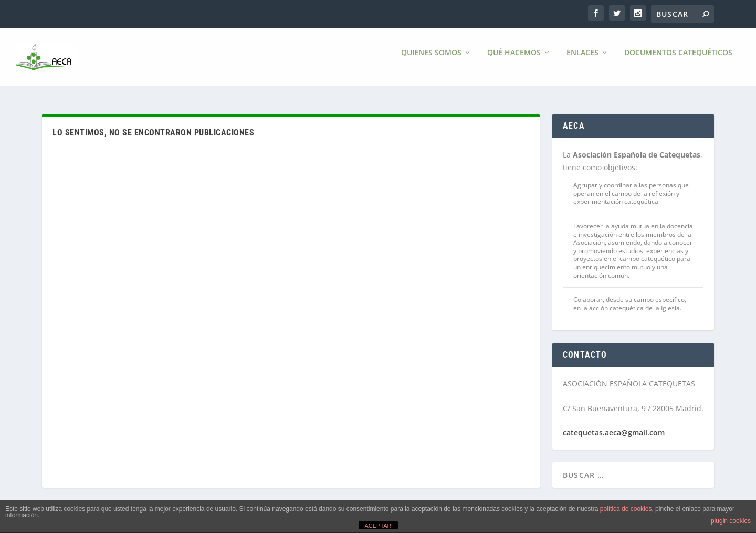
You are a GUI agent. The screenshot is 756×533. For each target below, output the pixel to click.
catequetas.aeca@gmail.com (614, 432)
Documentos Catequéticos (678, 60)
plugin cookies (731, 521)
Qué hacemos (514, 60)
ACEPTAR (378, 526)
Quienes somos (431, 60)
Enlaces (582, 60)
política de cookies (626, 509)
